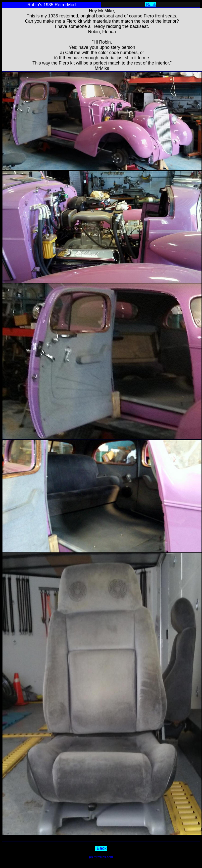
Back (150, 5)
